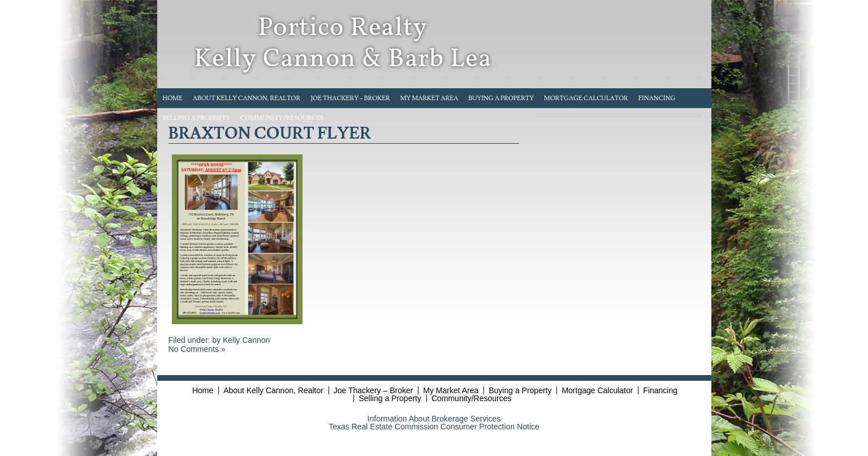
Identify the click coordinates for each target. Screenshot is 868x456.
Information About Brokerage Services (434, 419)
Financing (657, 98)
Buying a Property (501, 98)
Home (173, 98)
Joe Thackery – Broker (350, 98)
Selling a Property (197, 118)
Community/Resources (282, 118)
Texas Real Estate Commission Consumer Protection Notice (434, 427)
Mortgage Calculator (586, 98)
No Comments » (197, 349)
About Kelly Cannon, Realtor (247, 98)
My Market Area (429, 98)
